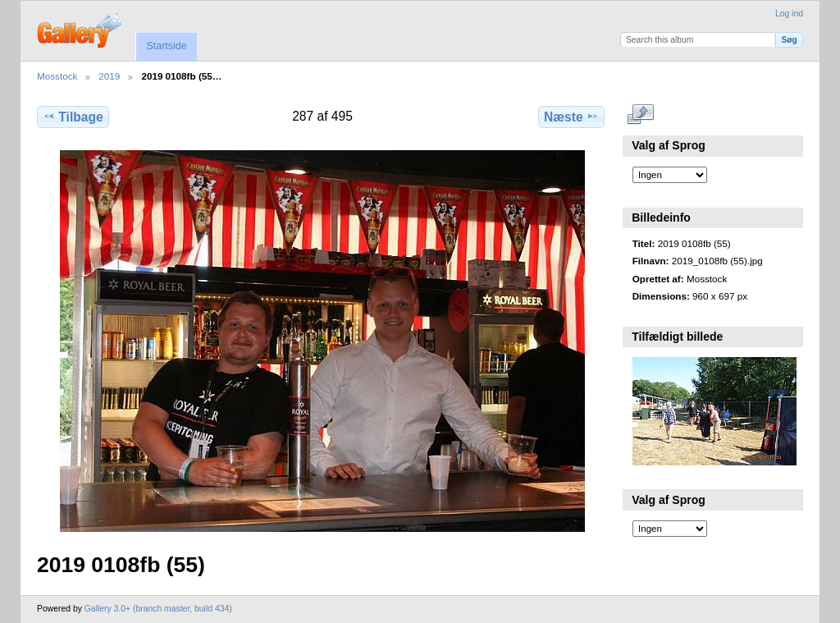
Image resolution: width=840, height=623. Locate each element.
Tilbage (73, 117)
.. (641, 115)
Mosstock (57, 76)
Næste (571, 117)
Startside (166, 46)
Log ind (789, 14)
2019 (109, 76)
